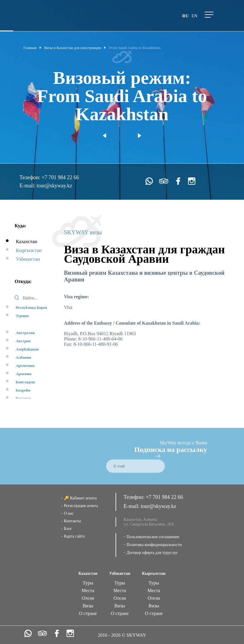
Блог (68, 529)
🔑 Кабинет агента (80, 498)
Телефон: (31, 177)
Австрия (23, 341)
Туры (88, 583)
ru (185, 16)
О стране (88, 613)
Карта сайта (74, 536)
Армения (24, 374)
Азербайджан (27, 349)
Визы (88, 606)
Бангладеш (25, 382)
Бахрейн (23, 390)
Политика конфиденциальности (154, 545)
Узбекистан (28, 259)
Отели (88, 598)
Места (88, 590)
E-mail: (28, 186)
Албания (23, 357)
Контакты (72, 521)
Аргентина (25, 366)
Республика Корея (32, 307)
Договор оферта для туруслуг (152, 553)
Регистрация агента (81, 506)
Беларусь (24, 398)
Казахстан (27, 241)
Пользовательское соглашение (153, 537)
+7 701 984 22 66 (60, 177)
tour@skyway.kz (54, 186)
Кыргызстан (29, 250)
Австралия (25, 333)
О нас (69, 513)
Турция (22, 316)
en (194, 16)
